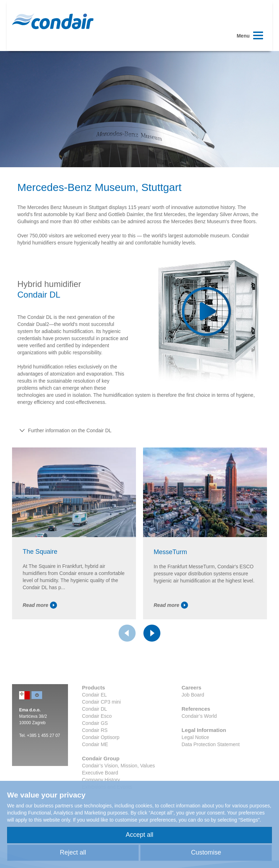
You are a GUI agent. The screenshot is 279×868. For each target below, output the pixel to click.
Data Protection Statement (211, 744)
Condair (53, 21)
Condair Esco (97, 716)
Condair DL (95, 709)
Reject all (73, 852)
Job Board (193, 695)
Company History (101, 780)
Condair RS (95, 730)
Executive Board (100, 773)
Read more (40, 605)
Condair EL (95, 695)
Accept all (139, 835)
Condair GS (95, 723)
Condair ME (95, 744)
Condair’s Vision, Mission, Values (119, 766)
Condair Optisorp (101, 737)
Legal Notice (195, 737)
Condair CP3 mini (102, 702)
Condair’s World (199, 716)
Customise (206, 852)
